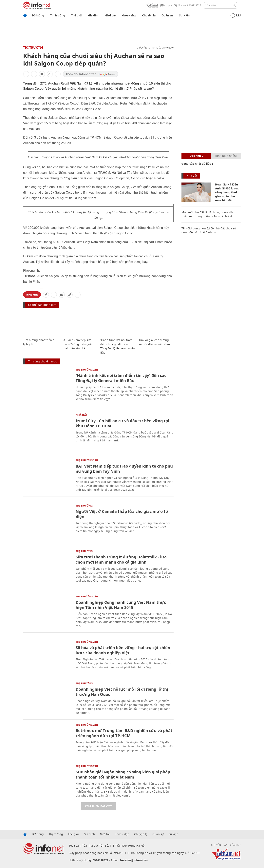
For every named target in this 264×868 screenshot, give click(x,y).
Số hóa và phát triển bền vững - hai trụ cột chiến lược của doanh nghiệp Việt (123, 650)
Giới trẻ (110, 15)
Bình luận (32, 295)
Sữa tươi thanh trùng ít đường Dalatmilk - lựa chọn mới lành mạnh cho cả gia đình (121, 559)
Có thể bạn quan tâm (42, 305)
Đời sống (38, 15)
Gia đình (94, 15)
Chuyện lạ (149, 15)
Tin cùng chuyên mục (42, 361)
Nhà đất (82, 415)
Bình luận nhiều (226, 156)
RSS (236, 15)
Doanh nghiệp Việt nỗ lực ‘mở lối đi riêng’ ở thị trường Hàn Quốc (122, 692)
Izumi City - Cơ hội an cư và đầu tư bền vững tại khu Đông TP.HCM (122, 423)
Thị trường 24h (87, 370)
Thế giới (77, 15)
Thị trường (58, 15)
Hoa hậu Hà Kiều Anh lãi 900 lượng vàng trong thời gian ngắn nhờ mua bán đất (227, 192)
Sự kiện (184, 15)
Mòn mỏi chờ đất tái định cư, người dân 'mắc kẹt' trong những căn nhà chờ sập (208, 214)
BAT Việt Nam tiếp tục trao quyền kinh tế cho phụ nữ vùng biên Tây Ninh (124, 469)
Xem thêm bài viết (98, 806)
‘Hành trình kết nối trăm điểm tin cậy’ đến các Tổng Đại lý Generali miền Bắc (121, 378)
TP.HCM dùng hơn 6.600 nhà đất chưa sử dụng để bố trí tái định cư (209, 230)
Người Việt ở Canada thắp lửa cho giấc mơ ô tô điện (122, 514)
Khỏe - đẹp (129, 15)
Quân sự (167, 15)
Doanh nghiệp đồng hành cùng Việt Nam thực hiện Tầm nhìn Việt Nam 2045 (121, 605)
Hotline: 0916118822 (187, 5)
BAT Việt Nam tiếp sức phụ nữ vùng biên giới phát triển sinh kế (77, 344)
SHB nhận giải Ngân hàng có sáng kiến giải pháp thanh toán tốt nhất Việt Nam (123, 774)
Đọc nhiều (196, 156)
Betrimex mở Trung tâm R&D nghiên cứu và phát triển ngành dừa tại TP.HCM (124, 733)
